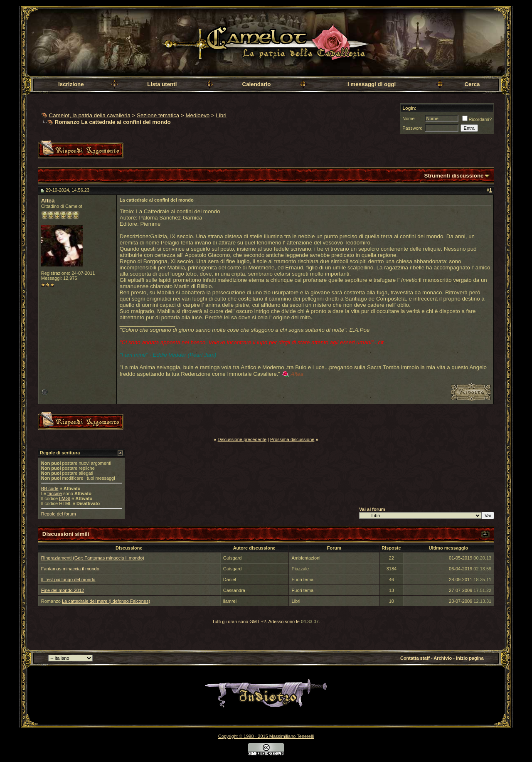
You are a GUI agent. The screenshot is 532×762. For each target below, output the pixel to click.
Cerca (472, 84)
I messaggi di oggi (372, 84)
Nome (408, 118)
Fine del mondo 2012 (63, 590)
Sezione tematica (158, 115)
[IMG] (65, 498)
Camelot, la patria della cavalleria (90, 115)
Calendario (257, 84)
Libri (221, 115)
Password (412, 128)
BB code (50, 488)
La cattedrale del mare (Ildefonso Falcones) (106, 601)
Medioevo (197, 115)
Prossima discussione (292, 439)
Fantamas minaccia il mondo (70, 569)
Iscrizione (71, 84)
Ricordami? (477, 119)
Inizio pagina (470, 658)
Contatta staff (415, 658)
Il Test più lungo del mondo (68, 580)
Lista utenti (162, 84)
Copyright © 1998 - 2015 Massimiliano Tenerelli (266, 736)
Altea (48, 201)
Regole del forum (59, 514)
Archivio (443, 658)
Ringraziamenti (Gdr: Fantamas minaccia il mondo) (93, 558)
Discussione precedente (242, 439)
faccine (55, 493)
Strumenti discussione (454, 176)
